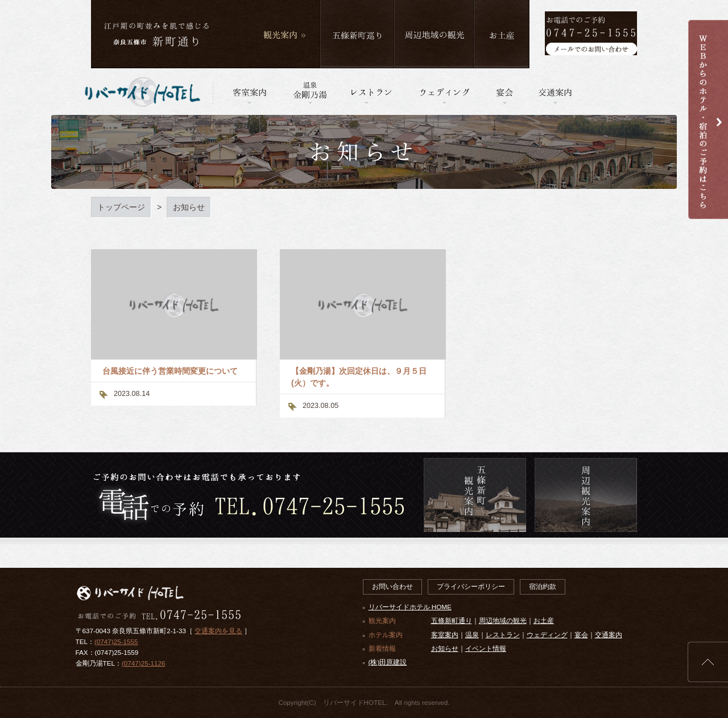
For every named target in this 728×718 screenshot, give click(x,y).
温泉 (472, 635)
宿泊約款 (543, 586)
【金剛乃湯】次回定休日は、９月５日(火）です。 (359, 377)
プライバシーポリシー (471, 586)
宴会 (581, 635)
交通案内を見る (218, 631)
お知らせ (445, 648)
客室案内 (445, 635)
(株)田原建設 (388, 662)
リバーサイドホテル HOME (410, 607)
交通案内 (609, 635)
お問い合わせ (392, 586)
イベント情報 (486, 648)
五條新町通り (452, 620)
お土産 (544, 620)
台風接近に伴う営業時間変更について (170, 371)
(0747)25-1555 (116, 641)
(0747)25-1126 (144, 663)
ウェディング (547, 635)
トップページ (121, 207)
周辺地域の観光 (503, 620)
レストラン (503, 635)
